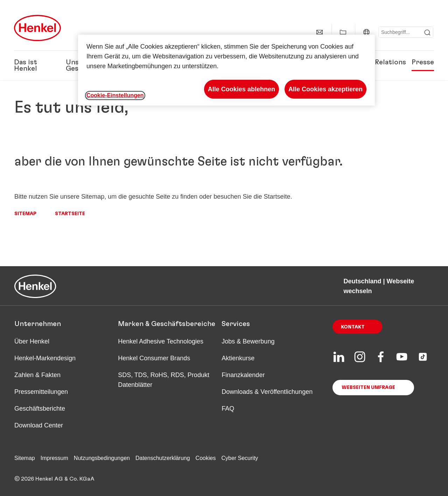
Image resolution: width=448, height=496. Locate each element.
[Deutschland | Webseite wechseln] (366, 32)
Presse (423, 62)
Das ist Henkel (26, 65)
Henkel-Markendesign (45, 358)
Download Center (39, 425)
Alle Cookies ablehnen (241, 89)
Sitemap (25, 214)
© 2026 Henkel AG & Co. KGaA (54, 479)
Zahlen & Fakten (37, 375)
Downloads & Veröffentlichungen (267, 392)
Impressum (54, 458)
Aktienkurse (238, 358)
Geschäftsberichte (40, 409)
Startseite (70, 214)
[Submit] (427, 33)
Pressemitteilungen (41, 392)
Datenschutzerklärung (163, 458)
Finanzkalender (243, 375)
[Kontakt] (320, 32)
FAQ (228, 409)
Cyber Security (240, 458)
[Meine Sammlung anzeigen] (343, 32)
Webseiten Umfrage (368, 388)
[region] (226, 70)
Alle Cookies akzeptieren (325, 89)
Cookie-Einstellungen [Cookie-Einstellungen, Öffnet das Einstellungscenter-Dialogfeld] (115, 95)
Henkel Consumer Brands (154, 358)
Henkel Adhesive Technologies (161, 341)
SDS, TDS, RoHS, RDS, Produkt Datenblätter (164, 380)
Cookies (206, 458)
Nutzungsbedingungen (102, 458)
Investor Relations (375, 62)
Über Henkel (32, 341)
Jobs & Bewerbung (248, 341)
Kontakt (353, 327)
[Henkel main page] (37, 28)
